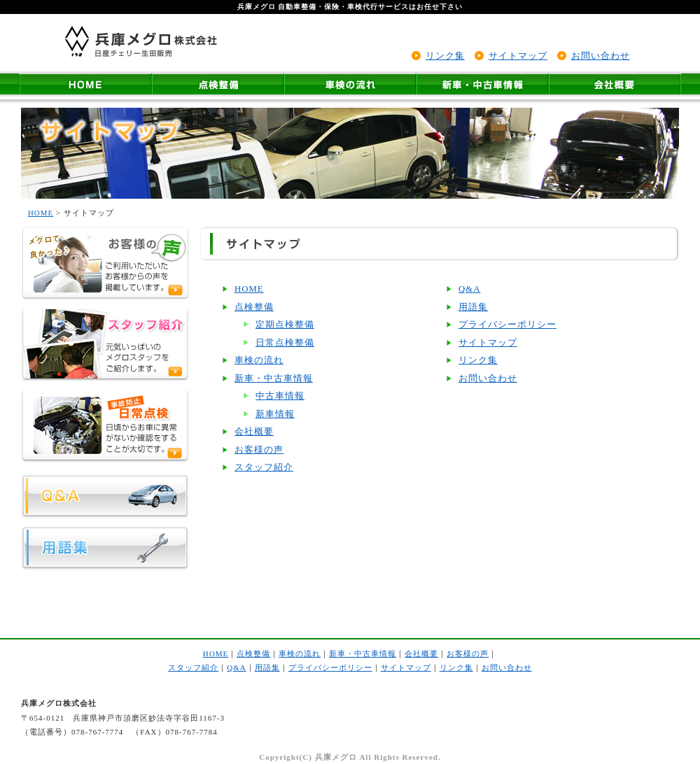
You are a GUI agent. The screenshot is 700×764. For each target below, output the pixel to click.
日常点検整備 (285, 343)
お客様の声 (259, 450)
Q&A (469, 289)
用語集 (473, 307)
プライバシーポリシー (507, 325)
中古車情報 (280, 396)
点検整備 (254, 307)
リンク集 (445, 56)
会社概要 (254, 432)
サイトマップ (518, 56)
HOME (41, 213)
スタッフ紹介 (264, 467)
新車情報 (275, 414)
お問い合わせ (601, 56)
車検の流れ (259, 360)
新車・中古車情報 (274, 379)
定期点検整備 (285, 325)
